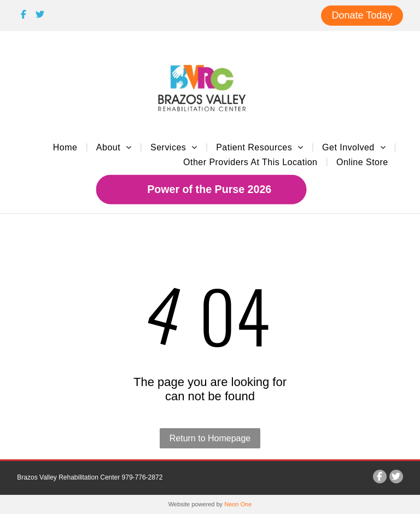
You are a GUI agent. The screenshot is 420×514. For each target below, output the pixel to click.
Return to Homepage (210, 438)
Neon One (238, 504)
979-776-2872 (142, 477)
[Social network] (24, 16)
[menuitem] (66, 147)
